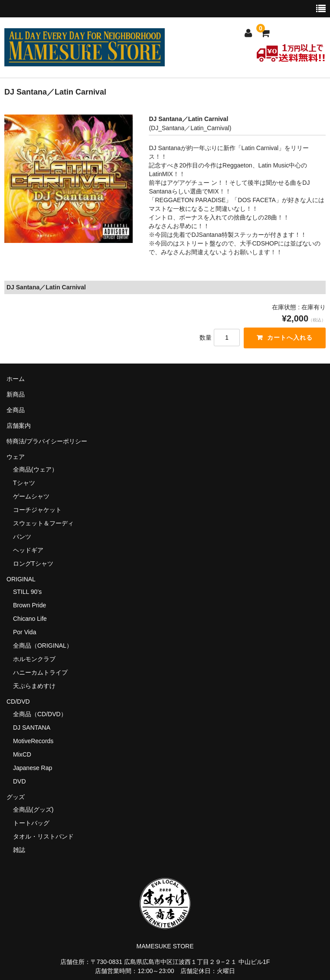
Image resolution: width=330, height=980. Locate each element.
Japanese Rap (33, 768)
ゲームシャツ (31, 496)
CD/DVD (18, 701)
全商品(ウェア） (35, 469)
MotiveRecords (33, 741)
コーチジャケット (37, 510)
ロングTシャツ (33, 564)
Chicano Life (30, 619)
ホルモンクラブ (34, 659)
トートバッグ (31, 823)
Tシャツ (24, 483)
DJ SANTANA (32, 728)
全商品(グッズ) (33, 810)
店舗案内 (19, 426)
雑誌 (19, 850)
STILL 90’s (27, 592)
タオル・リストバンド (43, 836)
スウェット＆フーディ (43, 523)
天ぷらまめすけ (34, 686)
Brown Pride (29, 605)
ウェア (19, 457)
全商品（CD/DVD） (43, 714)
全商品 (16, 410)
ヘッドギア (28, 550)
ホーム (16, 379)
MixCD (22, 754)
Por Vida (25, 632)
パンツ (22, 537)
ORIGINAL (21, 579)
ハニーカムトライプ (40, 672)
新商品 (16, 394)
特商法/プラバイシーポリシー (47, 441)
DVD (20, 781)
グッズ (19, 797)
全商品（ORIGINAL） (43, 646)
